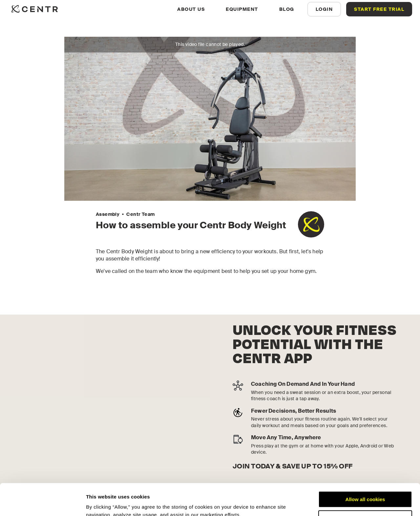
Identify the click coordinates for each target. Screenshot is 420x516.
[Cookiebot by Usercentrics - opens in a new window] (42, 503)
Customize (366, 489)
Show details (101, 503)
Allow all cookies (365, 470)
